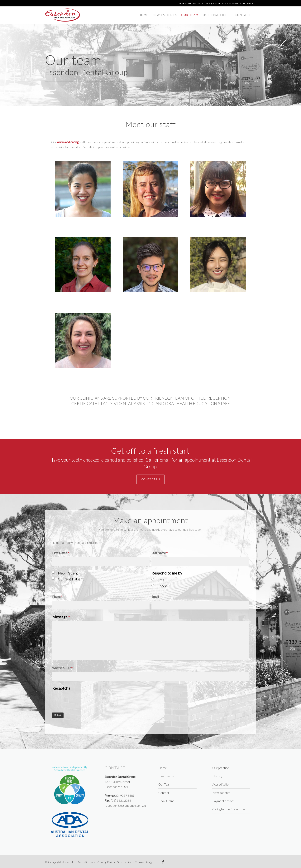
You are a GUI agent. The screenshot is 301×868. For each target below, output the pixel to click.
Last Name (160, 553)
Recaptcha (61, 688)
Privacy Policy (106, 862)
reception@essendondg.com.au (234, 3)
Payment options (223, 801)
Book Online (166, 801)
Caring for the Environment (230, 809)
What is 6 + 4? (62, 668)
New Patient (68, 573)
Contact (243, 15)
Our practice (217, 15)
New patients (165, 15)
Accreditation (221, 784)
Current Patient (71, 579)
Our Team (190, 15)
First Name (61, 553)
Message (61, 617)
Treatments (166, 776)
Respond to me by (167, 573)
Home (144, 15)
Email (162, 580)
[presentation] (81, 700)
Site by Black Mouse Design (135, 862)
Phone (162, 586)
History (217, 776)
